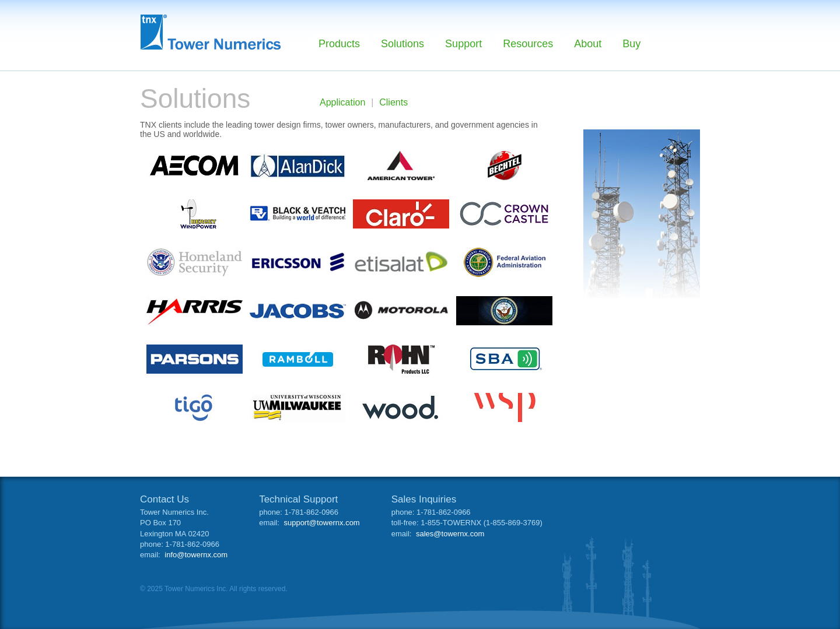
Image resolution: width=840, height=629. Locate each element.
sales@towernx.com (450, 534)
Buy (631, 44)
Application (342, 102)
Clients (393, 102)
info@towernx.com (196, 555)
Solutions (402, 44)
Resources (528, 44)
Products (339, 44)
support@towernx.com (321, 523)
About (588, 44)
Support (463, 44)
